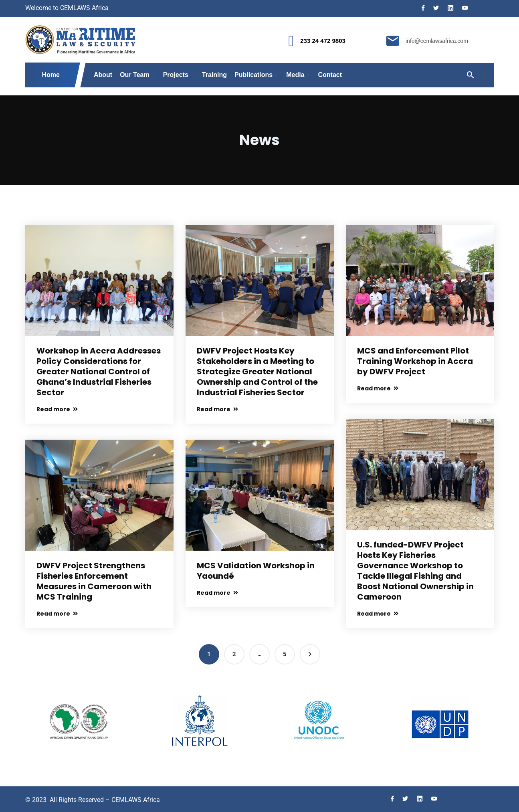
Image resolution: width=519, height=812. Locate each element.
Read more (57, 409)
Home (51, 75)
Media (295, 75)
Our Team (135, 75)
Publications (253, 75)
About (103, 75)
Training (214, 75)
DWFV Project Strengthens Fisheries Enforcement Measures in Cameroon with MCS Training (94, 581)
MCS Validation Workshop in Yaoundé (256, 571)
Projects (176, 75)
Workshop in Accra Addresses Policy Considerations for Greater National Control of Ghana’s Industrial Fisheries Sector (99, 372)
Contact (330, 75)
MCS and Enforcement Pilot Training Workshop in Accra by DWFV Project (415, 361)
